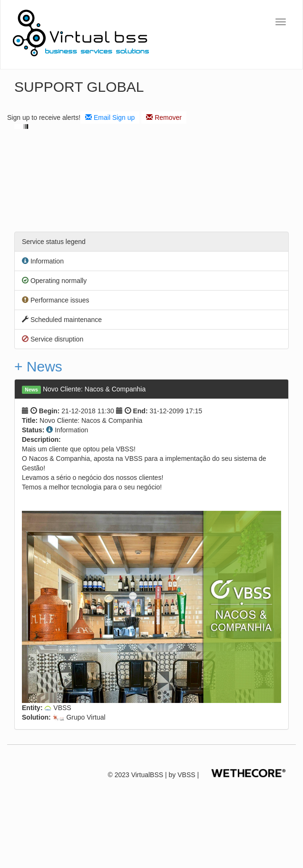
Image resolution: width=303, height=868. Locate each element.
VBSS (186, 775)
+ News (38, 366)
